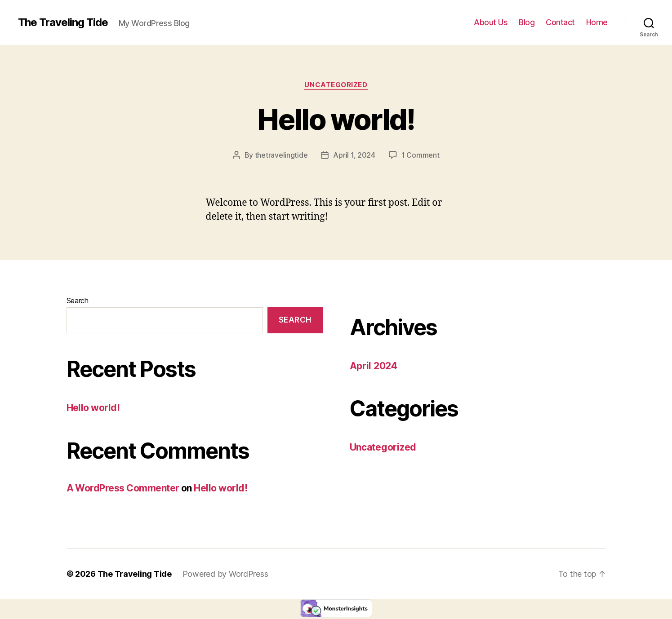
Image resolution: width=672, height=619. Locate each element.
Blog (527, 22)
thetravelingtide (281, 155)
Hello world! (336, 119)
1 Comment (421, 155)
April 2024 (374, 366)
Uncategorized (336, 85)
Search (78, 301)
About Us (491, 22)
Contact (560, 22)
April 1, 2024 (354, 155)
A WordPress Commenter (123, 488)
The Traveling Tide (63, 22)
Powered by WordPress (225, 574)
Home (597, 22)
